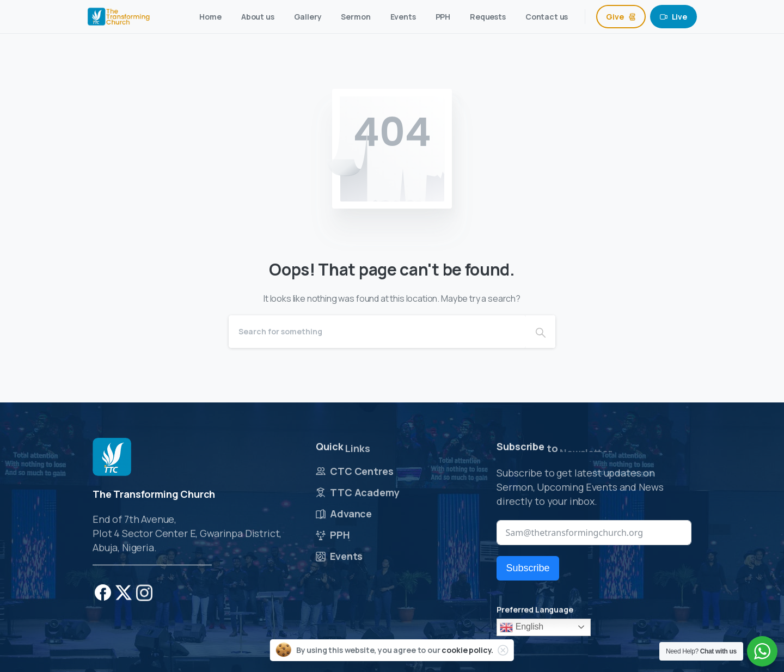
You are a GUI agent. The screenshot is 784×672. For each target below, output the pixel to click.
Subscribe (528, 568)
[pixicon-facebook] (103, 598)
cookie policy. (467, 650)
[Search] (377, 332)
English (522, 627)
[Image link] (112, 462)
